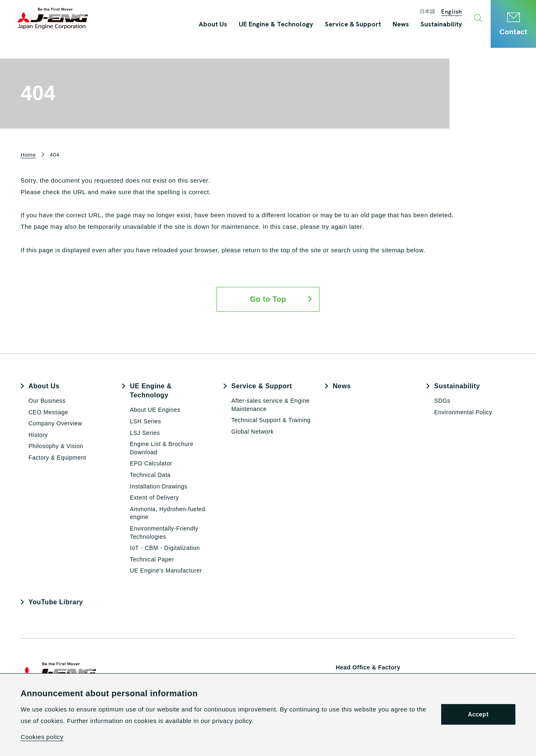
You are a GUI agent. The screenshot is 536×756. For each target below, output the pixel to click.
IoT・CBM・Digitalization (165, 548)
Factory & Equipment (57, 458)
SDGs (442, 401)
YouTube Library (56, 602)
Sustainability (457, 386)
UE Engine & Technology (151, 391)
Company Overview (55, 423)
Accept (478, 714)
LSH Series (146, 421)
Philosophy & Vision (56, 446)
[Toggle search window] (479, 19)
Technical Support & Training (271, 420)
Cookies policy (42, 737)
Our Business (47, 401)
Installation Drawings (159, 486)
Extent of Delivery (154, 498)
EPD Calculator (151, 463)
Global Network (253, 432)
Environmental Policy (463, 412)
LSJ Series (145, 433)
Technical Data (150, 475)
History (38, 435)
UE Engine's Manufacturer (166, 571)
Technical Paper (152, 559)
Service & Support (262, 386)
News (342, 386)
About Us (44, 386)
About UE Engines (155, 410)
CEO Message (48, 412)
